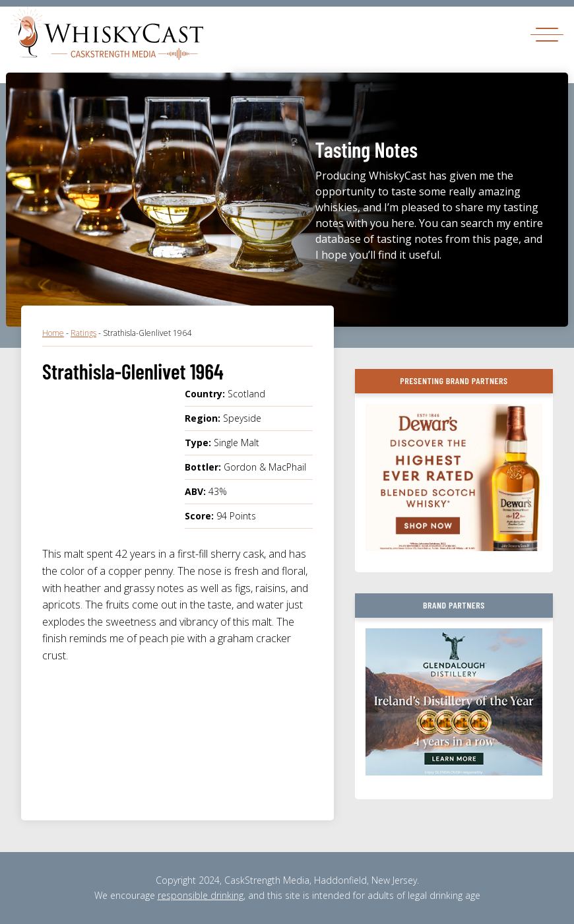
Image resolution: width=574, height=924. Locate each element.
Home (53, 333)
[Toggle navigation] (547, 34)
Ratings (83, 333)
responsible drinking (201, 895)
